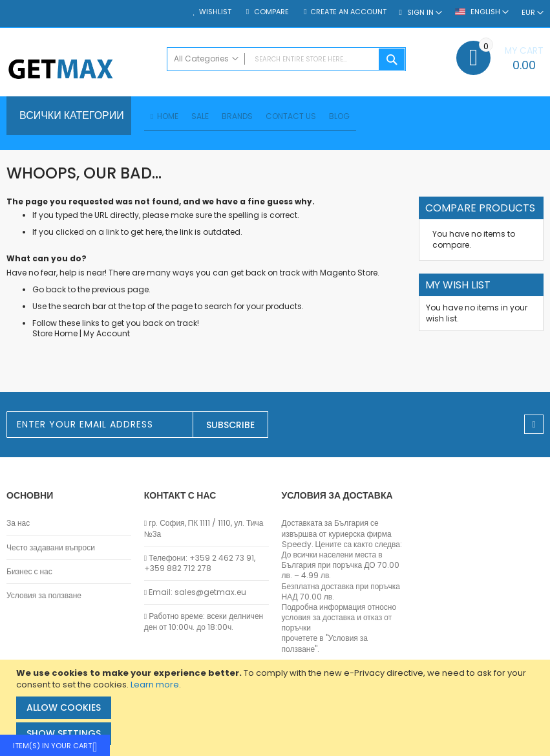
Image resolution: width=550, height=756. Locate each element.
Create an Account (348, 12)
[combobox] (286, 59)
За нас (18, 524)
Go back (49, 291)
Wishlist (215, 12)
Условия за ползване (44, 596)
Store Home (55, 335)
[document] (277, 708)
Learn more (155, 685)
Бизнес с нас (29, 572)
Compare (270, 12)
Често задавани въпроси (51, 548)
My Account (107, 335)
